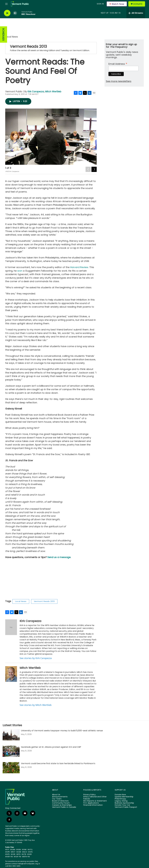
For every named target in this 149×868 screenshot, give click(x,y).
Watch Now (117, 4)
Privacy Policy (89, 795)
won (20, 271)
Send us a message (59, 557)
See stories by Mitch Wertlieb (36, 705)
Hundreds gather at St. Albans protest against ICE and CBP (51, 747)
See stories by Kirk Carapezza (36, 658)
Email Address (118, 64)
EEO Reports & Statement (95, 801)
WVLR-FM (17, 857)
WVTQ (30, 850)
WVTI (7, 850)
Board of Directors (60, 801)
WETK (18, 854)
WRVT (13, 852)
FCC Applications (91, 803)
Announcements (60, 797)
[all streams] (136, 13)
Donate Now (120, 795)
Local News (12, 37)
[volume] (15, 13)
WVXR (13, 854)
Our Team (57, 799)
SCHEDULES (3, 35)
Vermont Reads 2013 (28, 47)
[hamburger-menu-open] (6, 4)
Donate (138, 4)
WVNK (24, 850)
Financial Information (93, 805)
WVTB (24, 854)
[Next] (94, 169)
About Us (56, 795)
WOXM (13, 850)
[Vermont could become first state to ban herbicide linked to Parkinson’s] (11, 768)
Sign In (100, 4)
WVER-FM (9, 857)
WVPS (7, 854)
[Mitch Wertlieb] (11, 674)
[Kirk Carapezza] (11, 627)
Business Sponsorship (124, 803)
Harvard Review (79, 267)
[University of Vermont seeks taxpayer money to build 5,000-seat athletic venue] (11, 735)
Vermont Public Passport (126, 807)
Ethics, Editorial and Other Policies (95, 798)
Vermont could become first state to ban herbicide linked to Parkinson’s (58, 763)
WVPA (30, 852)
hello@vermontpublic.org (28, 864)
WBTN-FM (26, 857)
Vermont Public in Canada (64, 807)
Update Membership (124, 797)
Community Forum (61, 803)
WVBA (19, 850)
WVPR (7, 852)
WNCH (25, 852)
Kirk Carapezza (36, 92)
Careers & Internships (62, 805)
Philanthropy (120, 799)
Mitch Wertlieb (53, 92)
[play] (7, 13)
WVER (29, 854)
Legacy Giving (121, 801)
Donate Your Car (122, 805)
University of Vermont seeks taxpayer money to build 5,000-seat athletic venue (62, 731)
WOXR (19, 852)
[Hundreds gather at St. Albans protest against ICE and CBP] (11, 751)
